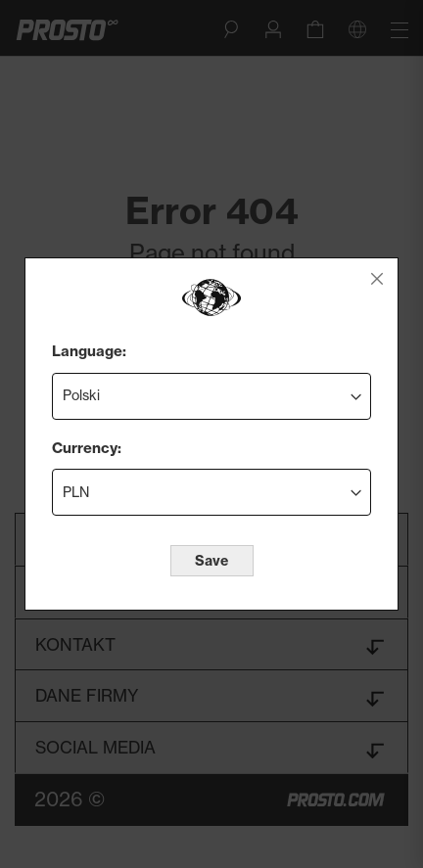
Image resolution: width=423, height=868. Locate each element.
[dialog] (211, 434)
